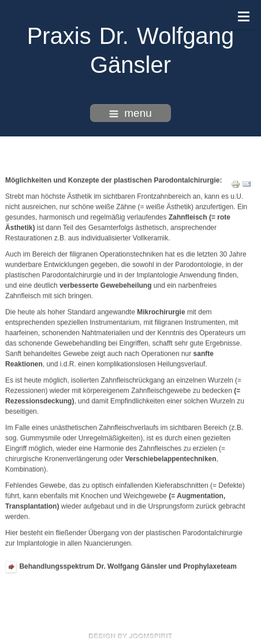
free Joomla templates (130, 636)
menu (130, 113)
